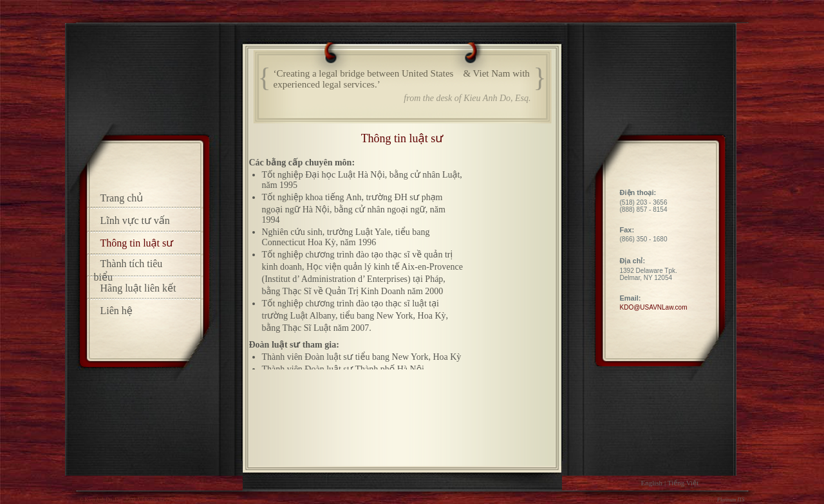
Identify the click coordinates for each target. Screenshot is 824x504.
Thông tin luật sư (137, 243)
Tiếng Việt (683, 483)
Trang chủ (122, 198)
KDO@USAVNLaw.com (654, 307)
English (652, 483)
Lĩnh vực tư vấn (135, 220)
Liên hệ (117, 311)
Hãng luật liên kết (138, 288)
